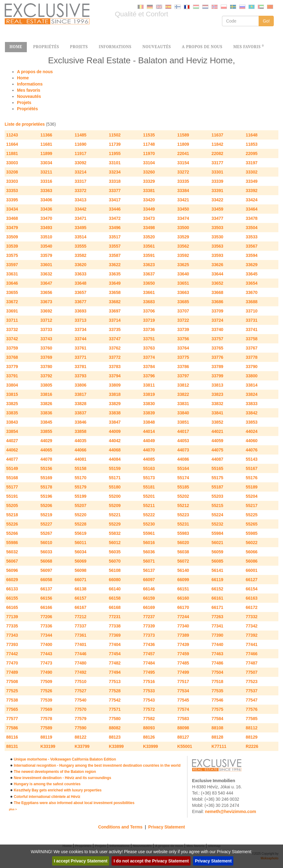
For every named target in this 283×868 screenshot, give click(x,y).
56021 (217, 543)
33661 (149, 292)
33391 (217, 191)
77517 (183, 681)
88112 (252, 728)
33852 (217, 422)
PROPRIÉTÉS (46, 47)
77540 (80, 700)
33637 (149, 274)
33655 (12, 292)
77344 (46, 635)
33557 (115, 246)
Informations (30, 84)
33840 (183, 413)
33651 (183, 283)
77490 (46, 672)
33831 (183, 404)
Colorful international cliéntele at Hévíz (47, 797)
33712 (46, 320)
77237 (149, 617)
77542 (115, 700)
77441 (252, 644)
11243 (12, 135)
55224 (217, 515)
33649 (115, 283)
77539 (46, 700)
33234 (115, 172)
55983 (183, 533)
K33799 (82, 746)
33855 (46, 431)
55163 (149, 468)
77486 (217, 663)
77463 (217, 654)
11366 (46, 135)
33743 (46, 339)
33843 (12, 422)
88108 (217, 728)
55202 (183, 496)
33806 (80, 385)
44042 (115, 441)
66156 (46, 598)
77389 (183, 635)
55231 (183, 524)
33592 (183, 255)
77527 (80, 691)
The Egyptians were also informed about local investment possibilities (74, 803)
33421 (183, 200)
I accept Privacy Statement (81, 861)
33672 (12, 302)
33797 (183, 376)
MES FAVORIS (249, 46)
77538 (12, 700)
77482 (115, 663)
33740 (217, 329)
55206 (46, 505)
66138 (80, 589)
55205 (12, 505)
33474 (183, 218)
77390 (217, 635)
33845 (46, 422)
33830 (149, 404)
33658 (115, 292)
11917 (80, 153)
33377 (115, 191)
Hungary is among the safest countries (47, 784)
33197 (252, 163)
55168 (12, 478)
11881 (12, 153)
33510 (46, 237)
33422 (217, 200)
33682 (115, 302)
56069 (80, 561)
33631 (12, 274)
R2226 (252, 746)
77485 (183, 663)
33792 (46, 376)
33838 (115, 413)
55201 (149, 496)
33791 (12, 376)
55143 (252, 459)
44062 (12, 450)
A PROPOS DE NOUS (202, 47)
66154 (252, 589)
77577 (12, 719)
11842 (217, 144)
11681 (46, 144)
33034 (46, 163)
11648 (252, 135)
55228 (80, 524)
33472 (115, 218)
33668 (217, 292)
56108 (115, 570)
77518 (217, 681)
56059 (217, 552)
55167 (252, 468)
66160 (183, 598)
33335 (183, 181)
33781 (80, 367)
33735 (115, 329)
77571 (115, 709)
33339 (217, 181)
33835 (12, 413)
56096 (12, 570)
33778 (252, 357)
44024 (252, 431)
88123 (115, 737)
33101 (115, 163)
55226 (12, 524)
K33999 (150, 746)
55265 (252, 524)
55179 (80, 487)
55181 (149, 487)
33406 (46, 200)
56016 (149, 543)
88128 (217, 737)
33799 (217, 376)
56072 (183, 561)
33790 (252, 367)
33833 (252, 404)
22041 (183, 153)
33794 (115, 376)
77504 (217, 672)
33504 (252, 228)
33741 (252, 329)
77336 (46, 626)
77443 (46, 654)
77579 (80, 719)
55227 (46, 524)
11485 (80, 135)
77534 (183, 691)
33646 (12, 283)
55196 (46, 496)
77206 (46, 617)
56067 (12, 561)
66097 (149, 580)
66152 (217, 589)
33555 (80, 246)
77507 (252, 672)
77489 (12, 672)
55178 (46, 487)
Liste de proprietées (25, 124)
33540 (46, 246)
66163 (252, 598)
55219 (46, 515)
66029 (12, 580)
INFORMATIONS (115, 47)
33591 (149, 255)
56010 (46, 543)
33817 (80, 394)
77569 (46, 709)
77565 (12, 709)
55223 (183, 515)
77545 (183, 700)
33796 (149, 376)
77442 (12, 654)
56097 (46, 570)
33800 (252, 376)
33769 (46, 357)
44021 (217, 431)
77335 (12, 626)
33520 (149, 237)
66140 (115, 589)
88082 (115, 728)
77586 (12, 728)
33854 (12, 431)
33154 (183, 163)
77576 (252, 709)
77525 (12, 691)
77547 (252, 700)
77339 (149, 626)
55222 (149, 515)
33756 (183, 339)
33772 (115, 357)
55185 (183, 487)
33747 (115, 339)
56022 (252, 543)
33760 (46, 348)
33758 (252, 339)
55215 (217, 505)
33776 (217, 357)
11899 (46, 153)
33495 (80, 228)
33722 (183, 320)
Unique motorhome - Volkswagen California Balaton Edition (65, 759)
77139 (12, 617)
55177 (12, 487)
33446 (115, 209)
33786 (183, 367)
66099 (183, 580)
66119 (217, 580)
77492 (80, 672)
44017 (183, 431)
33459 (217, 209)
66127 (252, 580)
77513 (115, 681)
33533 (252, 237)
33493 (46, 228)
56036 (149, 552)
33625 (183, 265)
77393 (12, 644)
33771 (80, 357)
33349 (252, 181)
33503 (217, 228)
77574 (183, 709)
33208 (12, 172)
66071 (80, 580)
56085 (217, 561)
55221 (115, 515)
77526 (46, 691)
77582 (149, 719)
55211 (149, 505)
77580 (115, 719)
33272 (183, 172)
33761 (80, 348)
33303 (12, 181)
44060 (252, 441)
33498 (149, 228)
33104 (149, 163)
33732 (12, 329)
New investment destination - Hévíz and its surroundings (63, 778)
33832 (217, 404)
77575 (217, 709)
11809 (183, 144)
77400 (46, 644)
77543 (149, 700)
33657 (80, 292)
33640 (183, 274)
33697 (115, 311)
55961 (149, 533)
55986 (12, 543)
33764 (183, 348)
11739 (115, 144)
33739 (183, 329)
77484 (149, 663)
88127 (183, 737)
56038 (183, 552)
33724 (217, 320)
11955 (115, 153)
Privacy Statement (167, 827)
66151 (183, 589)
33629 (252, 265)
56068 (46, 561)
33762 (115, 348)
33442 (80, 209)
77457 (149, 654)
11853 (252, 144)
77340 (183, 626)
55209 (115, 505)
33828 (80, 404)
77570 (80, 709)
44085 (149, 459)
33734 (80, 329)
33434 (12, 209)
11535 (149, 135)
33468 (12, 218)
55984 (217, 533)
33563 (217, 246)
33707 (183, 311)
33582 (80, 255)
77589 (46, 728)
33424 (252, 200)
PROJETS (79, 47)
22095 (252, 153)
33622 (115, 265)
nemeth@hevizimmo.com (231, 811)
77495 (149, 672)
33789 (217, 367)
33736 (149, 329)
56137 (149, 570)
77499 (183, 672)
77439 (183, 644)
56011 (80, 543)
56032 (12, 552)
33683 (149, 302)
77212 (80, 617)
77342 (252, 626)
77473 (46, 663)
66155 (12, 598)
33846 (80, 422)
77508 (12, 681)
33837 (80, 413)
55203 (217, 496)
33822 (183, 394)
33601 (46, 265)
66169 (149, 607)
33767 (252, 348)
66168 (115, 607)
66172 (252, 607)
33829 (115, 404)
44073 (183, 450)
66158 (115, 598)
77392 (252, 635)
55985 (252, 533)
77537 (252, 691)
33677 (80, 302)
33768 (12, 357)
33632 (46, 274)
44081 (80, 459)
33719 (149, 320)
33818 (115, 394)
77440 (217, 644)
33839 (149, 413)
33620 (80, 265)
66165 (12, 607)
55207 (80, 505)
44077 (12, 459)
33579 (46, 255)
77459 (183, 654)
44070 (149, 450)
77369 (115, 635)
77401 (80, 644)
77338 (115, 626)
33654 (252, 283)
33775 (183, 357)
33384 (183, 191)
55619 (80, 533)
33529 (183, 237)
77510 (80, 681)
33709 (217, 311)
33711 (12, 320)
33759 (12, 348)
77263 (217, 617)
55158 (80, 468)
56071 (149, 561)
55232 (217, 524)
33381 (149, 191)
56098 (80, 570)
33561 (149, 246)
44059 (217, 441)
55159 (115, 468)
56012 (115, 543)
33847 (115, 422)
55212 (183, 505)
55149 (12, 468)
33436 (46, 209)
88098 (183, 728)
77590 (80, 728)
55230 (149, 524)
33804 (12, 385)
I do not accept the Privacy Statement (151, 861)
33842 (252, 413)
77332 (252, 617)
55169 (46, 478)
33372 (80, 191)
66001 (252, 570)
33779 (12, 367)
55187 (217, 487)
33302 (252, 172)
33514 (80, 237)
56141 (217, 570)
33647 (46, 283)
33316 (46, 181)
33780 (46, 367)
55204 (252, 496)
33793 (80, 376)
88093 (149, 728)
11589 (183, 135)
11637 (217, 135)
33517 (115, 237)
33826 (46, 404)
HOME (16, 47)
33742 (12, 339)
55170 (80, 478)
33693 (80, 311)
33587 (115, 255)
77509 (46, 681)
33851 (183, 422)
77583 (183, 719)
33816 (46, 394)
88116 (12, 737)
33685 (183, 302)
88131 (12, 746)
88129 (252, 737)
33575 (12, 255)
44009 (115, 431)
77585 (252, 719)
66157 (80, 598)
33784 (149, 367)
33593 (217, 255)
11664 (12, 144)
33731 (252, 320)
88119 (46, 737)
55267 (46, 533)
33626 (217, 265)
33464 (252, 209)
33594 (252, 255)
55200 (115, 496)
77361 (80, 635)
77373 (149, 635)
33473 (149, 218)
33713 (80, 320)
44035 (80, 441)
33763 (149, 348)
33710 (252, 311)
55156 (46, 468)
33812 (183, 385)
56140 (183, 570)
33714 (115, 320)
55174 (183, 478)
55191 (12, 496)
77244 (183, 617)
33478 (252, 218)
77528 (115, 691)
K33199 (48, 746)
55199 (80, 496)
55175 (217, 478)
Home (23, 78)
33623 (149, 265)
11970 (149, 153)
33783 (115, 367)
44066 (80, 450)
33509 (12, 237)
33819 (149, 394)
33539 (12, 246)
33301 (217, 172)
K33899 (116, 746)
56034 (80, 552)
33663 (183, 292)
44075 (217, 450)
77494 (115, 672)
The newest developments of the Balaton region (55, 772)
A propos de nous (35, 72)
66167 (80, 607)
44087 (217, 459)
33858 (80, 431)
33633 (80, 274)
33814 (252, 385)
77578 (46, 719)
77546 (217, 700)
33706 (149, 311)
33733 (46, 329)
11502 (115, 135)
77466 (252, 654)
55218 (12, 515)
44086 (183, 459)
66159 (149, 598)
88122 (80, 737)
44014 (149, 431)
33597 (12, 265)
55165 (217, 468)
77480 (80, 663)
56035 (115, 552)
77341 (217, 626)
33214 (80, 172)
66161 (217, 598)
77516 (149, 681)
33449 (149, 209)
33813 (217, 385)
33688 (252, 302)
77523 (252, 681)
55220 (80, 515)
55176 (252, 478)
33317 (80, 181)
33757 (217, 339)
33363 (46, 191)
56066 (252, 552)
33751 (149, 339)
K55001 (185, 746)
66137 (46, 589)
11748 (149, 144)
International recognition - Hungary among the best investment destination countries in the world (97, 765)
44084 (115, 459)
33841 (217, 413)
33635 (115, 274)
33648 (80, 283)
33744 (80, 339)
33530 (217, 237)
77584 (217, 719)
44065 (46, 450)
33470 (46, 218)
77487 (252, 663)
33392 (252, 191)
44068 (115, 450)
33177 (217, 163)
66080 (115, 580)
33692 (46, 311)
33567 (252, 246)
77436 (149, 644)
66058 (46, 580)
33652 (217, 283)
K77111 (219, 746)
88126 (149, 737)
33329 (149, 181)
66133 (12, 589)
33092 (80, 163)
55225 (252, 515)
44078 (46, 459)
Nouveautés (29, 96)
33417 (115, 200)
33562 (183, 246)
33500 (183, 228)
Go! (266, 21)
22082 (217, 153)
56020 (183, 543)
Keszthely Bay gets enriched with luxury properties (58, 790)
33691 (12, 311)
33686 (217, 302)
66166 (46, 607)
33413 (80, 200)
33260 (149, 172)
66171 (217, 607)
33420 (149, 200)
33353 (12, 191)
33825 (12, 404)
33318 (115, 181)
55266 (12, 533)
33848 (149, 422)
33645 (252, 274)
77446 (80, 654)
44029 (46, 441)
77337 (80, 626)
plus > (13, 809)
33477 (217, 218)
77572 (149, 709)
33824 (252, 394)
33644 (217, 274)
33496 (115, 228)
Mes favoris (29, 90)
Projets (24, 103)
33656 (46, 292)
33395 (12, 200)
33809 (115, 385)
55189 (252, 487)
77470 (12, 663)
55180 (115, 487)
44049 (149, 441)
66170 (183, 607)
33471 (80, 218)
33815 (12, 394)
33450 (183, 209)
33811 (149, 385)
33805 (46, 385)
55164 (183, 468)
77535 (217, 691)
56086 (252, 561)
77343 (12, 635)
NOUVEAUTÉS (157, 47)
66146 (149, 589)
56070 (115, 561)
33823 (217, 394)
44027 (12, 441)
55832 (115, 533)
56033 (46, 552)
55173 (149, 478)
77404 (115, 644)
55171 (115, 478)
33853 (252, 422)
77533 (149, 691)
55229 (115, 524)
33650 (149, 283)
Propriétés (27, 109)
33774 (149, 357)
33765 (217, 348)
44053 (183, 441)
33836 (46, 413)
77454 (115, 654)
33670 (252, 292)
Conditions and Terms (120, 827)
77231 (115, 617)
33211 (46, 172)
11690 (80, 144)
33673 (46, 302)
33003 (12, 163)
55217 (252, 505)
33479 (12, 228)
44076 (252, 450)
